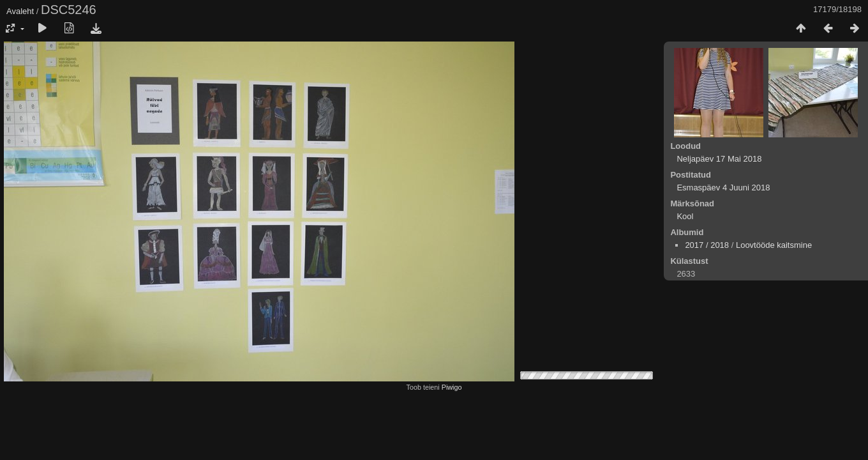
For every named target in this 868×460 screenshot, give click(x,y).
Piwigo (452, 387)
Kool (685, 216)
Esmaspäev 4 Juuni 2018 (723, 188)
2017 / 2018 (707, 245)
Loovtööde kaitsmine (774, 245)
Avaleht (20, 11)
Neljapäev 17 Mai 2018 (719, 159)
